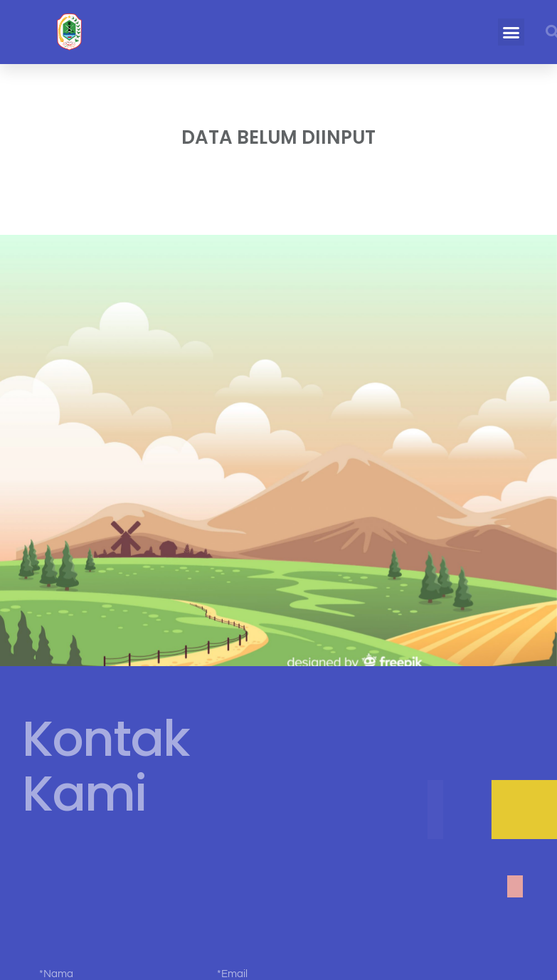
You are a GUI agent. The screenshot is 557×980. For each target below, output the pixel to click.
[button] (511, 32)
